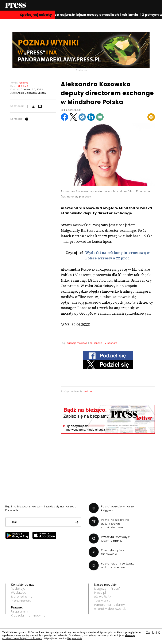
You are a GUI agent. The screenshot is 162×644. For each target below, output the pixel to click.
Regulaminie (75, 638)
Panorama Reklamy (109, 605)
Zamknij (153, 633)
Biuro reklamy (22, 597)
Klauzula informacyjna (28, 615)
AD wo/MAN (103, 597)
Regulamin (19, 611)
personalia (96, 343)
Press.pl (100, 593)
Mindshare (111, 343)
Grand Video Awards (110, 609)
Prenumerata (21, 601)
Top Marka (102, 601)
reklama (89, 391)
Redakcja (18, 589)
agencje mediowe (77, 343)
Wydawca (19, 593)
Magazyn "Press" (107, 589)
